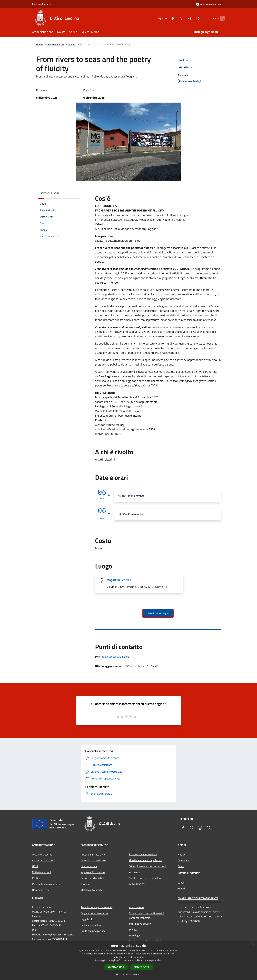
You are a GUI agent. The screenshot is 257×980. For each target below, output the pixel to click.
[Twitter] (175, 18)
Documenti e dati (42, 890)
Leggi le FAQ (88, 919)
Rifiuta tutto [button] (142, 967)
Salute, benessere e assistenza (146, 878)
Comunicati (184, 860)
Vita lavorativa (89, 866)
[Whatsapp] (192, 18)
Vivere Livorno (56, 44)
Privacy (133, 930)
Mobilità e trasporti (91, 890)
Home (39, 44)
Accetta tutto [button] (116, 967)
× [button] (253, 944)
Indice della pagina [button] (49, 193)
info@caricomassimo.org (115, 657)
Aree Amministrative (44, 860)
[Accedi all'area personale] (208, 4)
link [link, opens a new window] (160, 960)
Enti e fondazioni (41, 872)
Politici (36, 878)
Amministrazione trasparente (198, 898)
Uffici (35, 866)
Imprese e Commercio (93, 872)
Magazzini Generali (119, 580)
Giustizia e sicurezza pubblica (145, 860)
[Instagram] (184, 18)
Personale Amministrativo (47, 884)
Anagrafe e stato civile (93, 855)
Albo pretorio (136, 907)
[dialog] (128, 960)
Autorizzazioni (137, 884)
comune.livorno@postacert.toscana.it (54, 934)
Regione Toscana (41, 4)
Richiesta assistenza (92, 925)
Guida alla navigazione (93, 931)
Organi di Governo (42, 855)
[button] (128, 974)
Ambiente (135, 872)
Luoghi (181, 883)
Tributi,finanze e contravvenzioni (147, 866)
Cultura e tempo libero (93, 860)
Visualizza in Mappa (158, 613)
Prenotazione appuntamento (97, 907)
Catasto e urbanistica (92, 878)
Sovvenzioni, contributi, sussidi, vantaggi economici (147, 915)
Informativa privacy (140, 924)
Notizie (182, 855)
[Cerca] (221, 18)
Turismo (85, 884)
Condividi (186, 60)
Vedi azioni (186, 67)
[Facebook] (167, 18)
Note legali (135, 935)
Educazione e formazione (143, 854)
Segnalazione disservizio (94, 913)
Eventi (72, 44)
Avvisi (181, 866)
